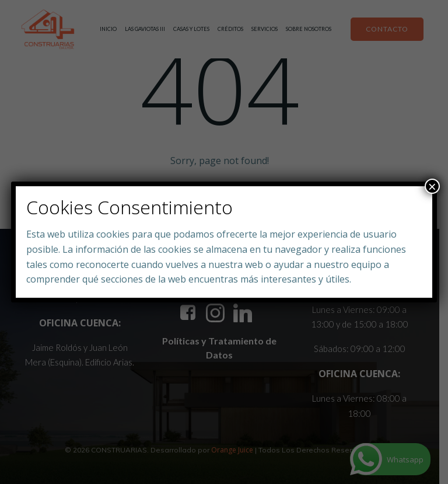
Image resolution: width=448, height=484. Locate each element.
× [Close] (432, 186)
